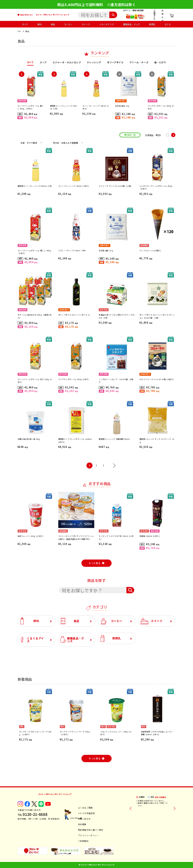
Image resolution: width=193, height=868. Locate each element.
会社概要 (82, 824)
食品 (53, 24)
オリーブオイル (115, 63)
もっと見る (95, 563)
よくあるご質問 (85, 808)
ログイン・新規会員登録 (133, 10)
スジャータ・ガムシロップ (67, 63)
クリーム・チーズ (139, 63)
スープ (43, 63)
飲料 (40, 24)
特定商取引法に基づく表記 (91, 830)
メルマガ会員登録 (86, 813)
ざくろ (168, 24)
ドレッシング (94, 63)
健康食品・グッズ (132, 24)
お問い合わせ (84, 819)
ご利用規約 (83, 841)
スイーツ (86, 24)
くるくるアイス (107, 24)
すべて (25, 24)
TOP (19, 31)
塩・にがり (160, 63)
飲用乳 (152, 24)
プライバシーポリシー (88, 835)
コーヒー (68, 24)
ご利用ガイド (154, 15)
